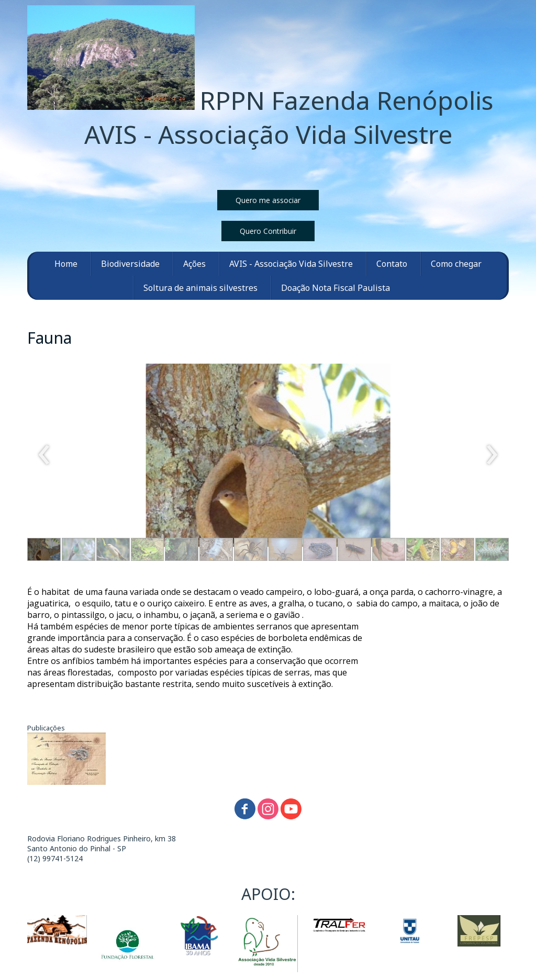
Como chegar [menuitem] (456, 264)
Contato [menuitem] (392, 264)
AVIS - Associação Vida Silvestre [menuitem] (291, 264)
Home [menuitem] (66, 264)
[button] (268, 200)
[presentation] (44, 455)
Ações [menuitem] (194, 264)
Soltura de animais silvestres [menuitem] (200, 288)
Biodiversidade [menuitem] (130, 264)
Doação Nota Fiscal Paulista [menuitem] (336, 288)
